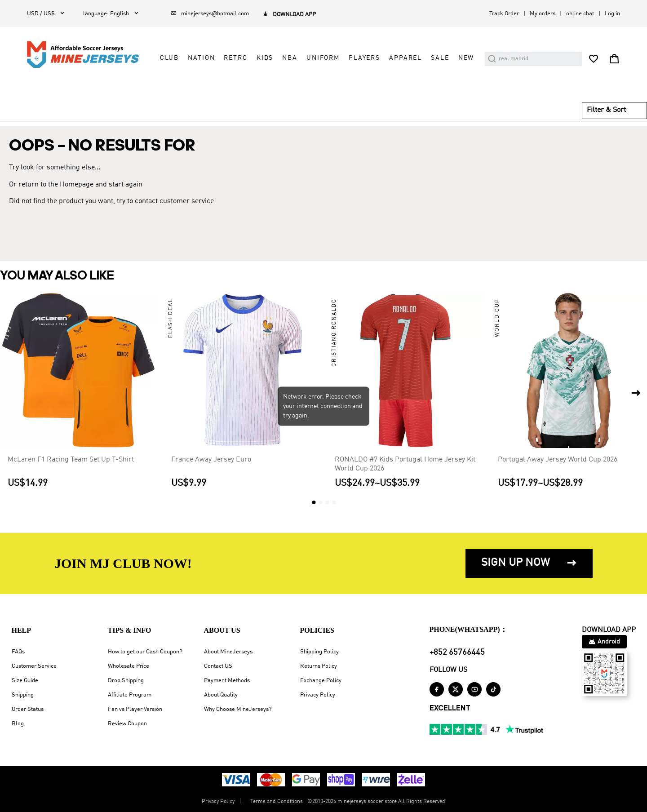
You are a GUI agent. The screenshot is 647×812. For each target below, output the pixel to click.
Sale (440, 58)
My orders (543, 14)
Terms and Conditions (277, 802)
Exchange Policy (321, 681)
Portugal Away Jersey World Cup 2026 (558, 460)
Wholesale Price (129, 666)
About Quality (221, 695)
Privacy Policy (318, 695)
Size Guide (25, 681)
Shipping (23, 695)
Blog (18, 724)
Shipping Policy (319, 652)
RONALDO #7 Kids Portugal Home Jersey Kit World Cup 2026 (405, 464)
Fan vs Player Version (135, 709)
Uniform (323, 58)
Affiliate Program (130, 695)
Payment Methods (227, 681)
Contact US (218, 666)
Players (364, 58)
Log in (612, 14)
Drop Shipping (126, 681)
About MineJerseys (228, 652)
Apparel (405, 58)
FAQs (18, 652)
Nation (201, 58)
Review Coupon (127, 724)
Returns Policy (319, 666)
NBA (290, 58)
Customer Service (34, 666)
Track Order (504, 14)
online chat (580, 14)
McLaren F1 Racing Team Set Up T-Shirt (71, 460)
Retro (235, 58)
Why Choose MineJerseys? (238, 709)
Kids (265, 58)
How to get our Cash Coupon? (145, 652)
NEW (466, 58)
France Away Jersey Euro (211, 460)
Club (169, 58)
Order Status (28, 709)
